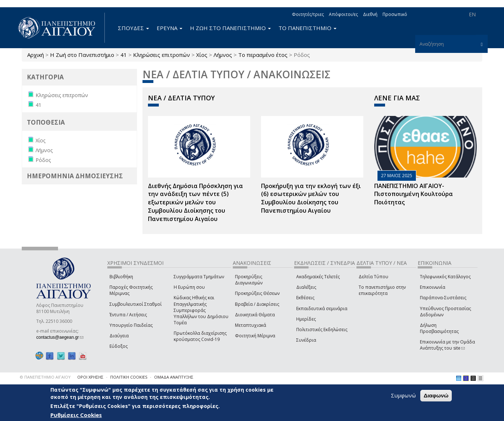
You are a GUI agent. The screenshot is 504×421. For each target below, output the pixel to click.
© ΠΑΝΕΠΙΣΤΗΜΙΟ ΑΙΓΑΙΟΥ (45, 377)
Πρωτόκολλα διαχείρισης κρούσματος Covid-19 (200, 336)
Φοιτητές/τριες (308, 14)
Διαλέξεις (306, 287)
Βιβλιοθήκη (121, 277)
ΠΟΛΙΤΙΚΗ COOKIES (129, 377)
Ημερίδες (306, 319)
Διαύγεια (119, 336)
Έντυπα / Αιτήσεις (128, 315)
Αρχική (36, 55)
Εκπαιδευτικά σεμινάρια (322, 309)
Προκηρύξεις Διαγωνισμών (249, 280)
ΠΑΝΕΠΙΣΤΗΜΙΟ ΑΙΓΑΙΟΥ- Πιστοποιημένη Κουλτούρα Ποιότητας (414, 194)
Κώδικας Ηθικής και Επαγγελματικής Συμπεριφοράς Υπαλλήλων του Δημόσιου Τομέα (201, 310)
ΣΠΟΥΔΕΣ (133, 28)
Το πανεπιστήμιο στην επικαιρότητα (382, 290)
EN (472, 14)
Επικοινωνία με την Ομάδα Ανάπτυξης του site (447, 345)
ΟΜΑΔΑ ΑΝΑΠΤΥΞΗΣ (174, 377)
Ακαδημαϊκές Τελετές (318, 277)
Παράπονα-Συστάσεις (443, 298)
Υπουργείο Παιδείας (131, 325)
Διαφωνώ (436, 395)
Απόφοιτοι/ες (343, 14)
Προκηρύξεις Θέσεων (257, 293)
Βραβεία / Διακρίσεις (257, 304)
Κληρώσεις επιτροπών (162, 55)
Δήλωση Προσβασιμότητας (439, 328)
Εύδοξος (119, 346)
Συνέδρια (306, 340)
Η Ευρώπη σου (189, 287)
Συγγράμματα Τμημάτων (199, 277)
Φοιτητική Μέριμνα (255, 336)
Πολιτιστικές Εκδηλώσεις (322, 330)
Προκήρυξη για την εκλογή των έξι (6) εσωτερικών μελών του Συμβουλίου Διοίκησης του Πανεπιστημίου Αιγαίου (311, 198)
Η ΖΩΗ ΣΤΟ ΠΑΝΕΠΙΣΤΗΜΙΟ (230, 28)
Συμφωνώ (403, 395)
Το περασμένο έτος (263, 55)
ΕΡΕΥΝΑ (170, 28)
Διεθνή (370, 14)
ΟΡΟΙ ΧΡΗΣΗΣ (90, 377)
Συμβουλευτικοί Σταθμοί (136, 304)
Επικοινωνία (433, 287)
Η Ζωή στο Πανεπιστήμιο (82, 55)
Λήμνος (223, 55)
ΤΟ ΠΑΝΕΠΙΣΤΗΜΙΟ (307, 28)
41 (124, 55)
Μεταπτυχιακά (251, 325)
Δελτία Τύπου (373, 277)
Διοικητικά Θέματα (255, 315)
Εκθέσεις (305, 298)
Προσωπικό (395, 14)
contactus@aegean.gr (60, 337)
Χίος (202, 55)
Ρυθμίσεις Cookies (76, 415)
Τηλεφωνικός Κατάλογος (445, 277)
